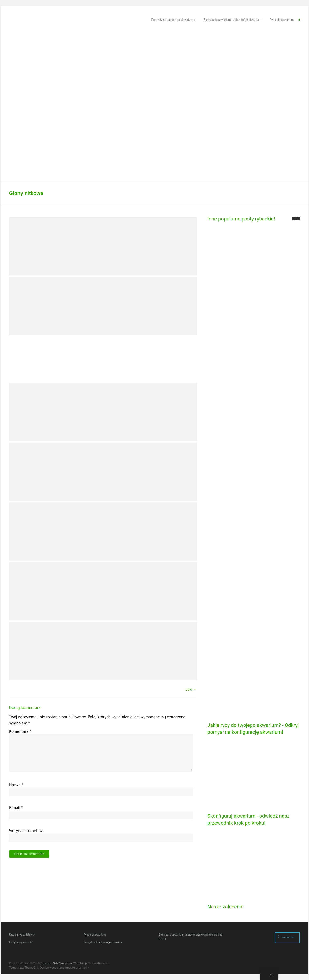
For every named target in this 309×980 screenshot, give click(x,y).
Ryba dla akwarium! (95, 935)
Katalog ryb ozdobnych (22, 935)
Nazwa (16, 785)
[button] (298, 219)
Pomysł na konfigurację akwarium (103, 942)
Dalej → (191, 689)
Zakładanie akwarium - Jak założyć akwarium (232, 20)
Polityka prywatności (21, 942)
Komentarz (20, 731)
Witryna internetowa (27, 831)
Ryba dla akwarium (282, 20)
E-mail (16, 808)
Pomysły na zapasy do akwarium (172, 20)
